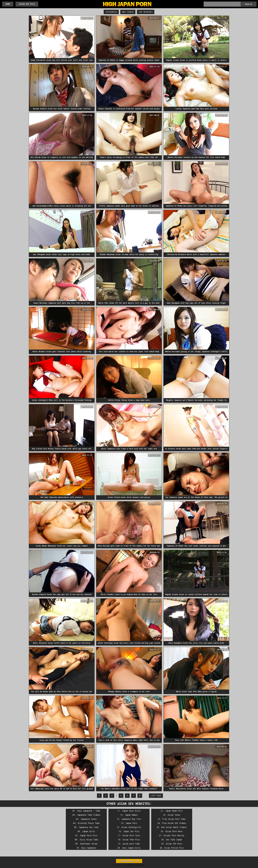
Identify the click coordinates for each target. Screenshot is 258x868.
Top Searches (146, 12)
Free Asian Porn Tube (174, 819)
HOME (8, 4)
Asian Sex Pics (27, 4)
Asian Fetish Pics (174, 848)
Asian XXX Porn (174, 844)
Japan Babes (131, 815)
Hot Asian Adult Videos (174, 827)
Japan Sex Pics (131, 831)
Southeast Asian (89, 844)
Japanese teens (89, 819)
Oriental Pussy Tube (89, 823)
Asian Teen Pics (131, 840)
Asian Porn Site (131, 835)
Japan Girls (89, 831)
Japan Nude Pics (174, 811)
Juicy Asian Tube (89, 840)
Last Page (156, 796)
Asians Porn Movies (174, 835)
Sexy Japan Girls (131, 848)
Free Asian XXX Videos (174, 823)
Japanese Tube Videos (89, 815)
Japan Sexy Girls (131, 811)
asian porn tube (131, 844)
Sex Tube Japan (174, 840)
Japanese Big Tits (131, 819)
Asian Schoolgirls (131, 827)
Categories (111, 12)
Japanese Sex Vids (89, 827)
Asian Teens (174, 815)
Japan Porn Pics (89, 835)
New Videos (128, 12)
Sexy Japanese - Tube (89, 811)
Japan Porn (131, 823)
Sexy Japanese (89, 848)
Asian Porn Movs (174, 831)
